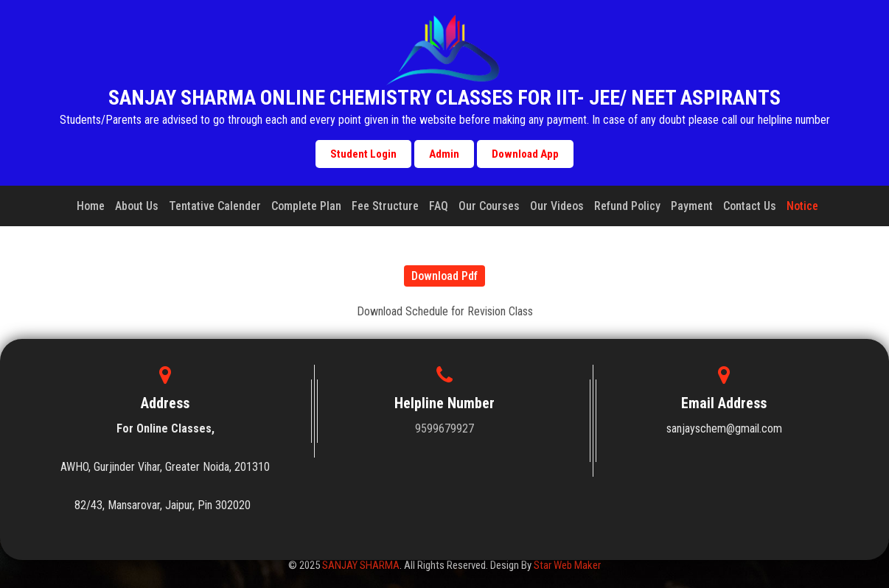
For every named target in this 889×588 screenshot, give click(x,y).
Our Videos (557, 206)
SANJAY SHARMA (361, 565)
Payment (692, 206)
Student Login (363, 154)
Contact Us (750, 206)
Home (91, 206)
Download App (525, 154)
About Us (137, 206)
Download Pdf (444, 276)
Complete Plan (306, 206)
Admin (444, 154)
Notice (802, 206)
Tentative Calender (215, 206)
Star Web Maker (567, 565)
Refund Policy (627, 206)
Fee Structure (385, 206)
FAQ (439, 206)
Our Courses (489, 206)
